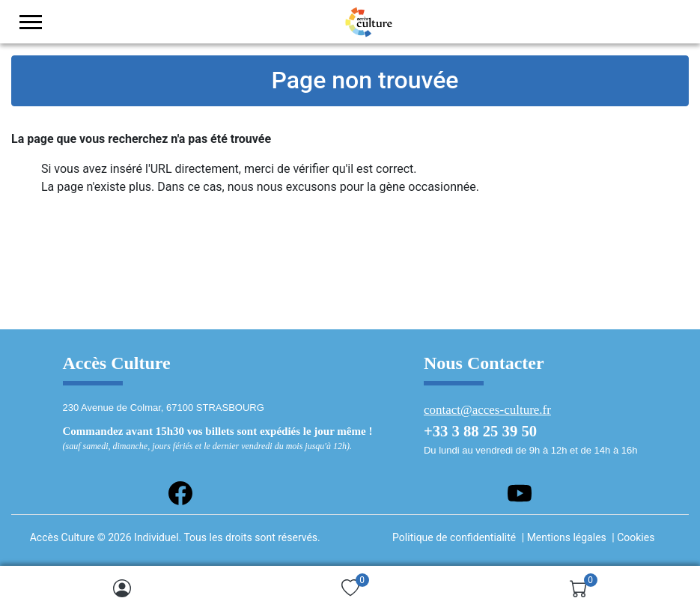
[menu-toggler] (31, 22)
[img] (122, 588)
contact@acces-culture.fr (487, 410)
